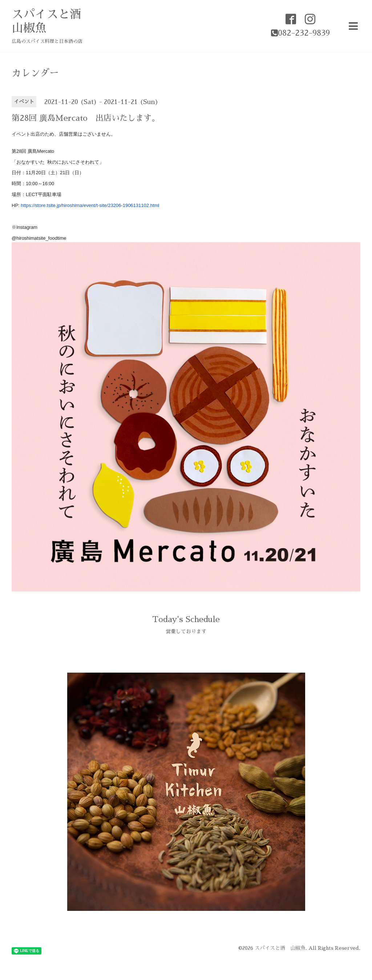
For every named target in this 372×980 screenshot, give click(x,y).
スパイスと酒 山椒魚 (280, 948)
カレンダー (35, 73)
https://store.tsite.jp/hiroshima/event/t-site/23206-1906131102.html (90, 205)
